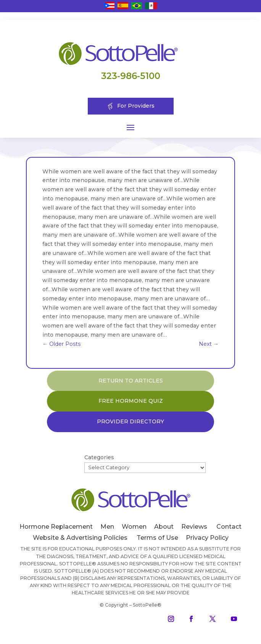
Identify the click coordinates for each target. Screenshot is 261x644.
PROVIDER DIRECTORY (130, 421)
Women (134, 527)
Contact (229, 527)
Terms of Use (157, 538)
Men (107, 527)
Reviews (194, 527)
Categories (99, 457)
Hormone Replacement (56, 527)
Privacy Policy (207, 538)
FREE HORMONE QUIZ (131, 401)
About (164, 527)
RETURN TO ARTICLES (131, 381)
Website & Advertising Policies (80, 538)
